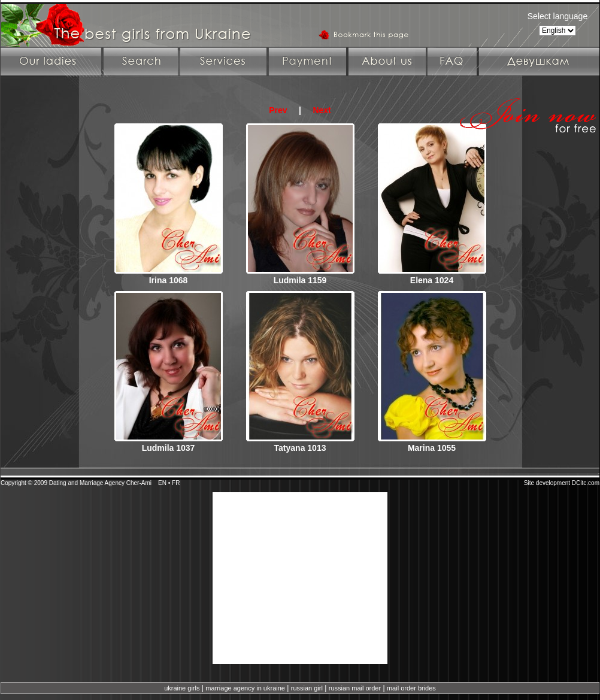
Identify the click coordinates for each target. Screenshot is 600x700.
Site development (547, 483)
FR (176, 483)
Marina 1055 (432, 448)
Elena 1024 (432, 280)
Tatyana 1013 (300, 448)
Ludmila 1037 (169, 448)
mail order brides (411, 688)
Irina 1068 (169, 280)
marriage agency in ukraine (245, 688)
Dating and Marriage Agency (87, 483)
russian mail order (355, 688)
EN (162, 483)
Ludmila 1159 (300, 280)
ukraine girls (182, 688)
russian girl (307, 688)
